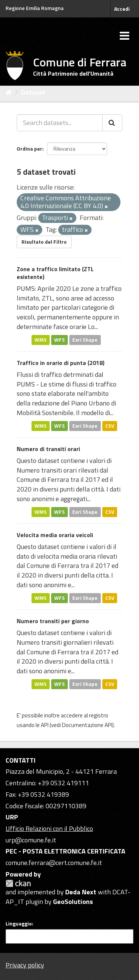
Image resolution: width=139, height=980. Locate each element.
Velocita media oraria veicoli (55, 535)
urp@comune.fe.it (31, 840)
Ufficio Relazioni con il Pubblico (49, 828)
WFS (59, 340)
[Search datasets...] (60, 123)
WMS (41, 340)
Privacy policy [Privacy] (25, 965)
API (45, 725)
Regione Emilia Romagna (35, 8)
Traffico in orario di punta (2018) (61, 363)
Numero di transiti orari (48, 449)
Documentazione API (87, 725)
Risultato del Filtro (44, 242)
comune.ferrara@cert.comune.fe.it (54, 863)
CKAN (18, 883)
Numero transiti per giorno (53, 621)
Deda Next (81, 892)
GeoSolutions (73, 902)
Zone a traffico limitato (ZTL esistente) (55, 273)
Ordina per (29, 149)
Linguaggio (19, 924)
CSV (110, 426)
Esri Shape (85, 340)
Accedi (122, 9)
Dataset (33, 92)
